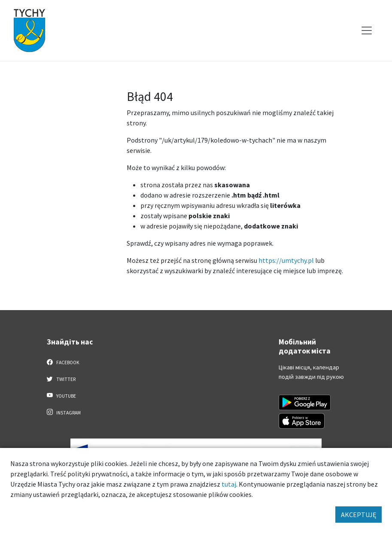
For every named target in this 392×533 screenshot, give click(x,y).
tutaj (229, 484)
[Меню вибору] (367, 30)
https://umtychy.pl (286, 260)
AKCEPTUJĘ (359, 515)
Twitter (61, 379)
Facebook (63, 362)
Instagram (64, 412)
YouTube (62, 396)
